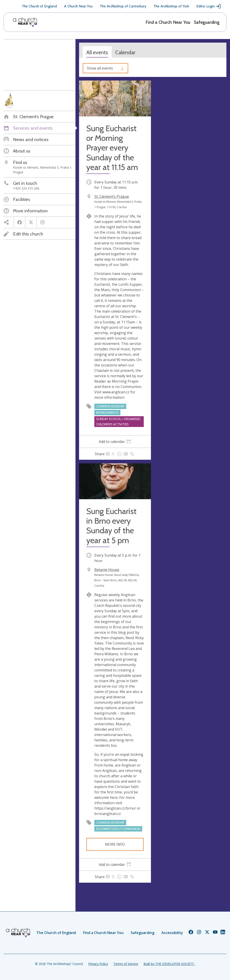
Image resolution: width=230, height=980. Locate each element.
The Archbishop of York (171, 6)
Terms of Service (126, 964)
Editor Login (209, 6)
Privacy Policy (98, 964)
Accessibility (172, 933)
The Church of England (39, 6)
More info (115, 844)
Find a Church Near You (168, 22)
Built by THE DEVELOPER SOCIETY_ (169, 964)
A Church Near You (78, 6)
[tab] (115, 442)
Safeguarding (207, 22)
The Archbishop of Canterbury (123, 6)
